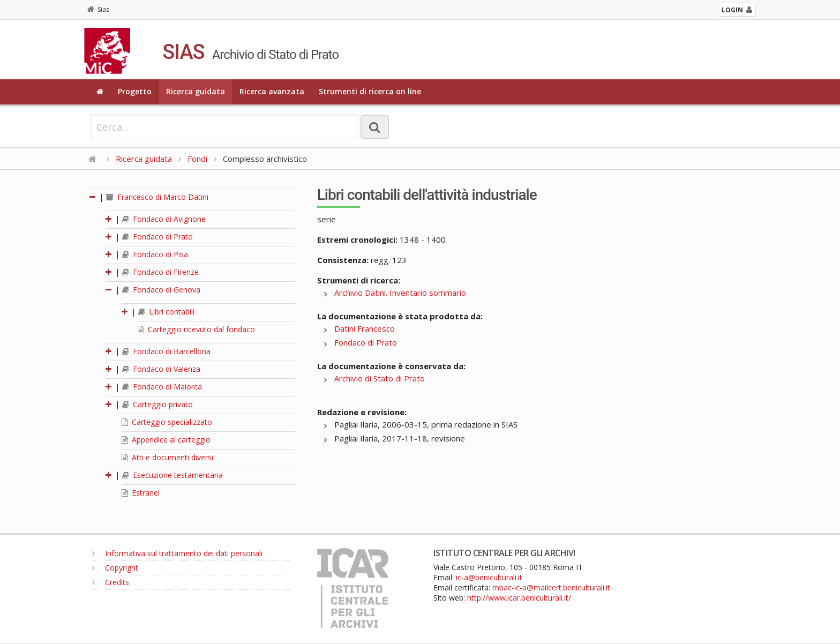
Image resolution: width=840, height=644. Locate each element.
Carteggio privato (157, 404)
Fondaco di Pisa (155, 254)
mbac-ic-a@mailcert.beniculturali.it (551, 587)
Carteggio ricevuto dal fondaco (196, 329)
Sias (98, 9)
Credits (111, 582)
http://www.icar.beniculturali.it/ (519, 598)
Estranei (141, 493)
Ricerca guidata (196, 91)
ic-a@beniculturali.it (489, 577)
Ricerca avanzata (272, 91)
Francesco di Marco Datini (157, 197)
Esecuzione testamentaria (172, 475)
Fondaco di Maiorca (162, 387)
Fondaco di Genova (161, 290)
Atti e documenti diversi (167, 457)
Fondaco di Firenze (160, 272)
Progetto (135, 91)
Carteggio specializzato (167, 422)
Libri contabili (166, 312)
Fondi (197, 159)
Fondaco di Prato (157, 237)
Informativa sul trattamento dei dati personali (177, 553)
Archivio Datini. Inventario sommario (400, 293)
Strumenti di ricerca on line (370, 91)
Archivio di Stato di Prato (380, 378)
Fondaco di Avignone (164, 219)
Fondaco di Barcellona (166, 351)
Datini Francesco (365, 328)
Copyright (115, 568)
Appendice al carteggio (166, 440)
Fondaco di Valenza (161, 369)
